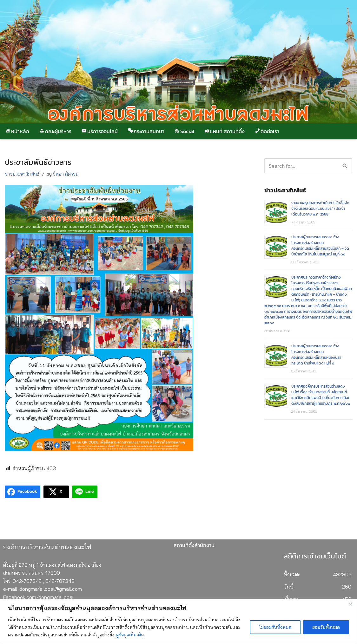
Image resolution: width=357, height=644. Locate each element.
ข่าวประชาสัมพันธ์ (22, 174)
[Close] (350, 604)
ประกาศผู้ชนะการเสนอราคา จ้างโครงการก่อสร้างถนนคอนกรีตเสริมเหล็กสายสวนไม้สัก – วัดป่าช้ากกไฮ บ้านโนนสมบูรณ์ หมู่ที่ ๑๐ (320, 246)
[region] (178, 621)
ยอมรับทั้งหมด (326, 627)
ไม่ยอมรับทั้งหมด (275, 627)
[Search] (345, 166)
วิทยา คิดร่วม (66, 174)
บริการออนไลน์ (99, 131)
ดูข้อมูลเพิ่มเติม (130, 635)
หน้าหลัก (17, 131)
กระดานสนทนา (146, 131)
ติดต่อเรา (267, 131)
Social (184, 131)
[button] (345, 166)
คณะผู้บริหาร (55, 131)
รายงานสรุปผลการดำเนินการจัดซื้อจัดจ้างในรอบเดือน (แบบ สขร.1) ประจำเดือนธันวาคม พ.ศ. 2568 (320, 209)
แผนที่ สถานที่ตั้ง (224, 131)
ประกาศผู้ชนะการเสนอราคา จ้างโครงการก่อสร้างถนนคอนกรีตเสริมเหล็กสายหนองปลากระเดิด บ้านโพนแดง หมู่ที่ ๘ (316, 355)
